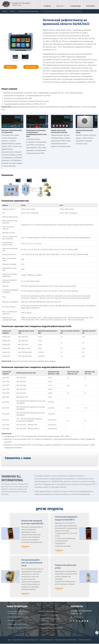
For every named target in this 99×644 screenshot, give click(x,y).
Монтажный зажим (15, 621)
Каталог (13, 11)
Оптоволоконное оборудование (28, 11)
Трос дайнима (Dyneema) (49, 615)
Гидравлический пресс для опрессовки (50, 620)
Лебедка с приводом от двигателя (20, 628)
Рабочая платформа (48, 612)
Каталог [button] (60, 6)
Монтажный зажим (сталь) (17, 624)
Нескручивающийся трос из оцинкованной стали (18, 613)
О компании (75, 6)
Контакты (90, 6)
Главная (47, 6)
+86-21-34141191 (78, 617)
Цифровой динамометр (49, 624)
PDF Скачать (31, 67)
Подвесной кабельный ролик (19, 617)
